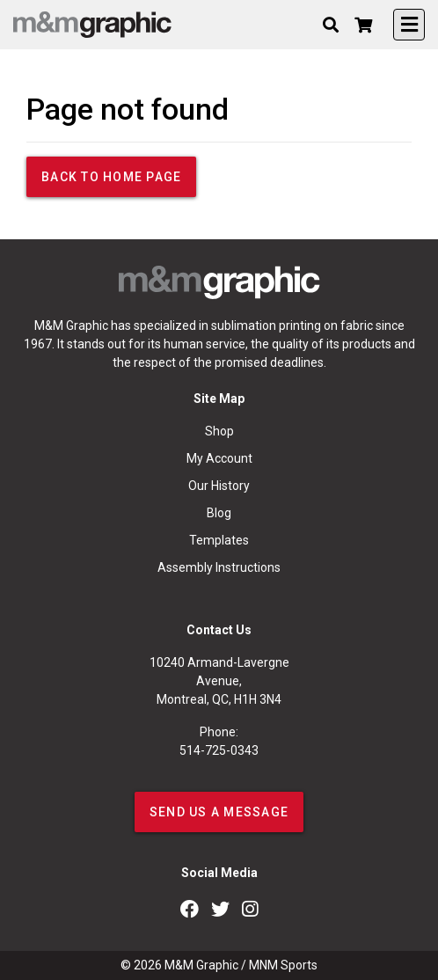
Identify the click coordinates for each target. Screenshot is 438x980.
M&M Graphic (201, 965)
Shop (219, 431)
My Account (219, 458)
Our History (219, 486)
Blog (219, 513)
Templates (219, 540)
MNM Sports (283, 965)
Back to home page (111, 177)
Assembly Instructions (219, 567)
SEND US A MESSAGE (219, 812)
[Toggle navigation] (409, 25)
